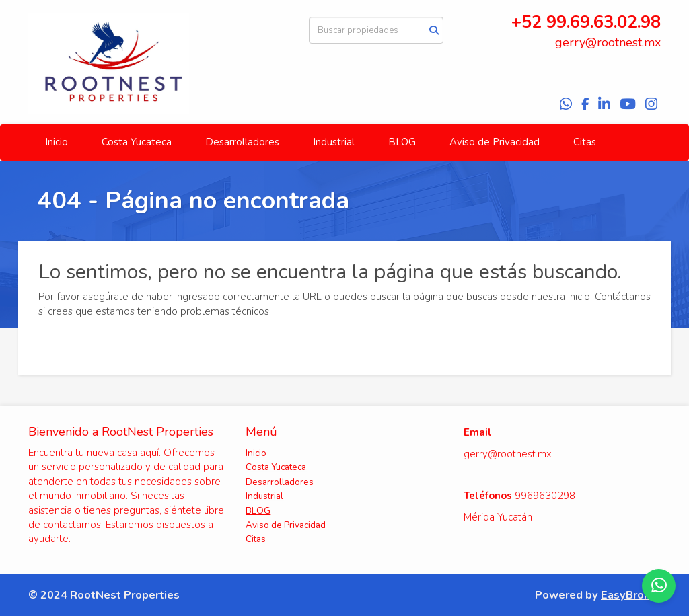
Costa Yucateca (137, 142)
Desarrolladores (242, 142)
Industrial (334, 142)
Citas (585, 142)
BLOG (402, 142)
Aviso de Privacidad (495, 142)
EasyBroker (631, 595)
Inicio (57, 142)
